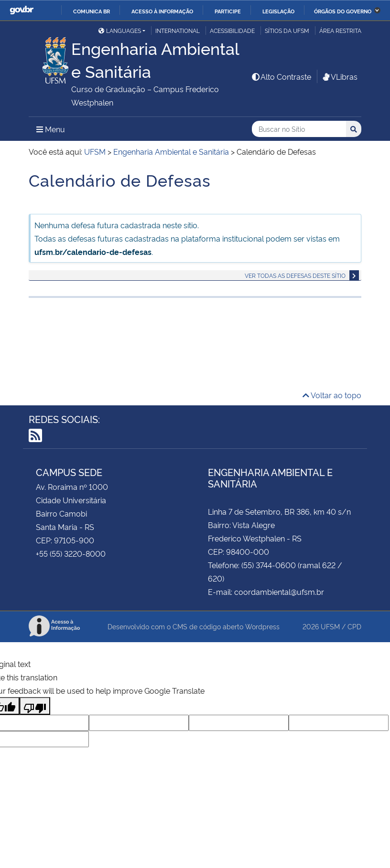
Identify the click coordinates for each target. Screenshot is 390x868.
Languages (120, 30)
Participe (228, 11)
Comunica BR (92, 11)
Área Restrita (340, 30)
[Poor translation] (35, 706)
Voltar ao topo (332, 395)
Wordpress (262, 626)
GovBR (22, 10)
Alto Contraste (281, 76)
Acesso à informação (162, 11)
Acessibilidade (232, 30)
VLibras (339, 76)
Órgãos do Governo (343, 11)
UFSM (330, 626)
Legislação (278, 11)
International (178, 30)
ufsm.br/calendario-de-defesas (93, 252)
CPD (354, 626)
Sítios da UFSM (287, 30)
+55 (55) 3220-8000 (71, 553)
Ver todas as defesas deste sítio (295, 275)
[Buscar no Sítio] (299, 129)
